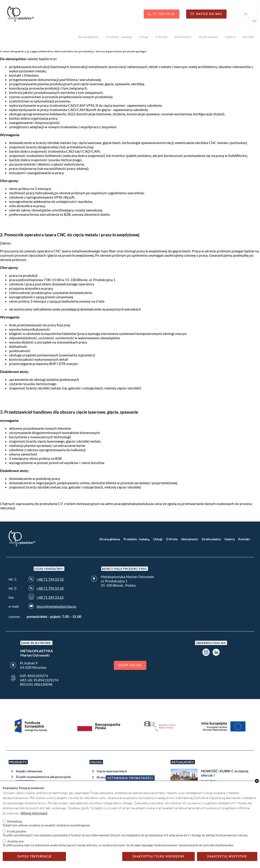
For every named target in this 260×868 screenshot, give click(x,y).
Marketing (14, 821)
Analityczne (15, 841)
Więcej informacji (34, 813)
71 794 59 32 (164, 14)
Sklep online (130, 665)
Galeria (230, 37)
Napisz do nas (209, 14)
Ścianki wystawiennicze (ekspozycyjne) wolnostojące (43, 779)
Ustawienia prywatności (130, 778)
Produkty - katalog (119, 37)
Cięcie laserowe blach (112, 771)
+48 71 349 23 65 (50, 597)
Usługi (144, 37)
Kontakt (248, 37)
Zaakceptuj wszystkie (227, 856)
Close (257, 781)
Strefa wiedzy (208, 37)
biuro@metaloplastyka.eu (56, 606)
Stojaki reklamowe (29, 771)
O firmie (161, 37)
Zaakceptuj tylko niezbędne (158, 856)
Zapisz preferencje (34, 856)
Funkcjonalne (17, 831)
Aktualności (183, 37)
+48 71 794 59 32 (50, 579)
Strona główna (88, 37)
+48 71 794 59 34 (50, 588)
